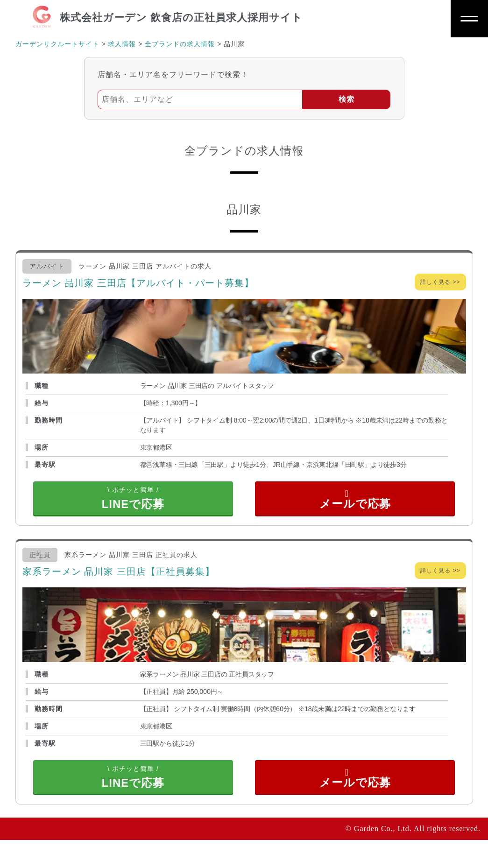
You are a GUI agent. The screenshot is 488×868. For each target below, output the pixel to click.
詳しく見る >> (440, 282)
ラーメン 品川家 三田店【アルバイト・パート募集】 (138, 283)
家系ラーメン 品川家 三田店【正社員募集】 (119, 586)
